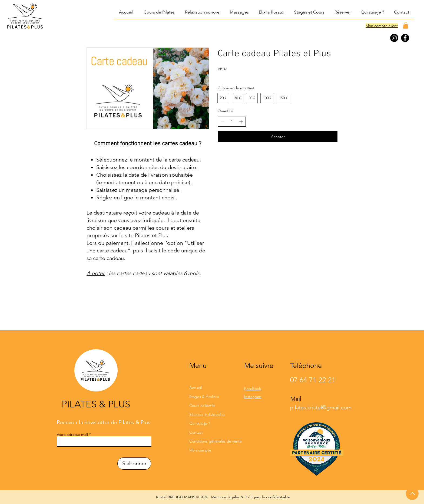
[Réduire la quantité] (222, 122)
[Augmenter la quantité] (241, 122)
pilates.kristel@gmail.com (321, 407)
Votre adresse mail (72, 434)
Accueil (196, 388)
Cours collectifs (202, 406)
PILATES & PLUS (96, 404)
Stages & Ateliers (204, 397)
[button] (202, 12)
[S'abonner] (134, 464)
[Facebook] (405, 38)
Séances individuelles (207, 414)
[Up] (412, 494)
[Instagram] (394, 38)
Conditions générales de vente (212, 441)
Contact (196, 432)
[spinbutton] (232, 121)
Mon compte (200, 450)
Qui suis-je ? (200, 423)
